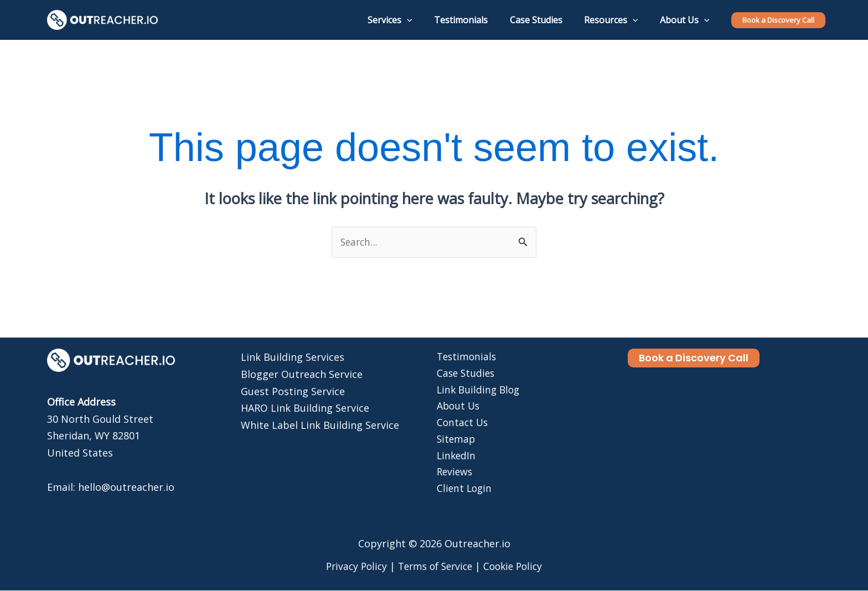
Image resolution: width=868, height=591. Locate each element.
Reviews (453, 476)
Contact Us (461, 425)
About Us (456, 408)
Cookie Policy (517, 567)
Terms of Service (435, 567)
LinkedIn (454, 459)
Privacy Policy (352, 567)
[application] (425, 20)
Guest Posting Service (293, 391)
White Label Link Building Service (320, 425)
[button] (778, 20)
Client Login (463, 493)
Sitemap (454, 442)
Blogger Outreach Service (302, 375)
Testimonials (465, 357)
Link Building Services (293, 357)
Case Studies (464, 375)
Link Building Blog (477, 391)
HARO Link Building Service (305, 408)
